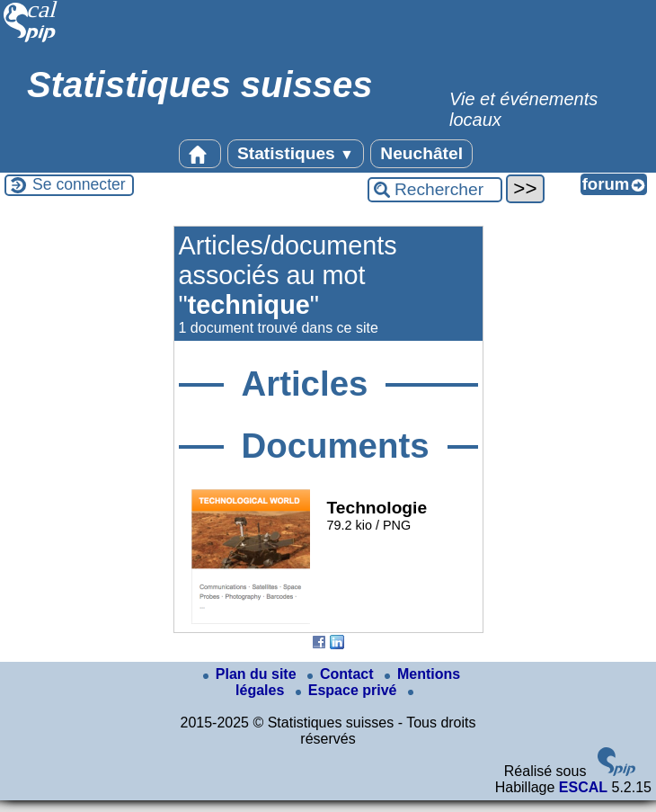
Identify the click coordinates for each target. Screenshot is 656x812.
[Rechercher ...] (435, 190)
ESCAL (583, 787)
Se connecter (79, 184)
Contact (342, 674)
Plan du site (252, 674)
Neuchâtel (421, 153)
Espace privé (348, 690)
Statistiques (296, 153)
